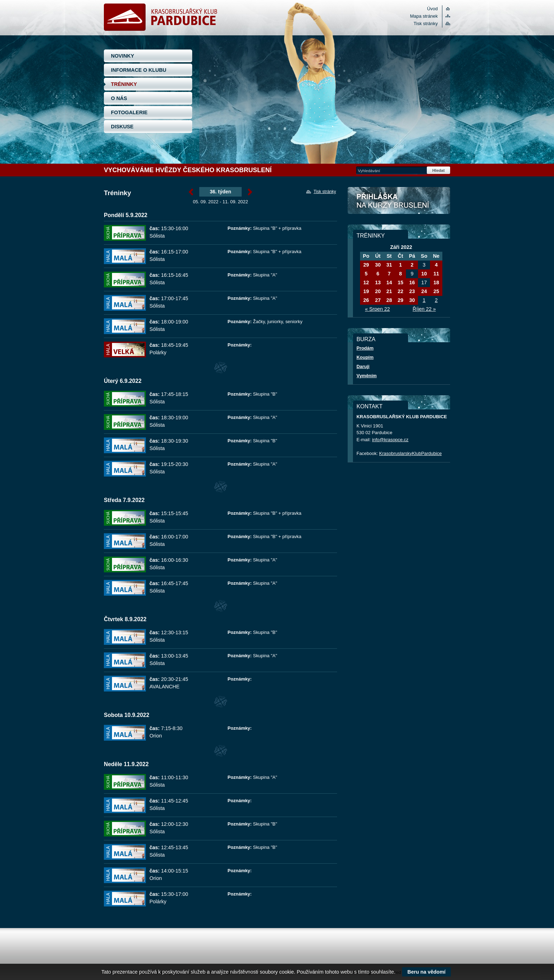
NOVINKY (123, 56)
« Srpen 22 (377, 309)
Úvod (432, 9)
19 (366, 291)
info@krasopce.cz (390, 440)
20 (378, 291)
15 (400, 282)
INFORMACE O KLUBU (139, 70)
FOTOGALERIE (129, 112)
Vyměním (367, 376)
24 (424, 291)
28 (389, 300)
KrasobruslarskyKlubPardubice (410, 453)
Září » (250, 192)
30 (378, 265)
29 (366, 265)
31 (389, 265)
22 (400, 291)
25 (436, 291)
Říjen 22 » (424, 309)
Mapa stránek (424, 16)
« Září (191, 192)
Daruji (363, 366)
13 (378, 282)
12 (366, 282)
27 (378, 300)
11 (436, 274)
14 (389, 282)
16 (412, 282)
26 (366, 300)
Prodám (365, 348)
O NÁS (119, 98)
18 (436, 282)
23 (412, 291)
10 (424, 274)
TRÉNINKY (124, 84)
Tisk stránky (426, 24)
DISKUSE (122, 127)
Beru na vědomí (426, 972)
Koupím (365, 357)
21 (389, 291)
